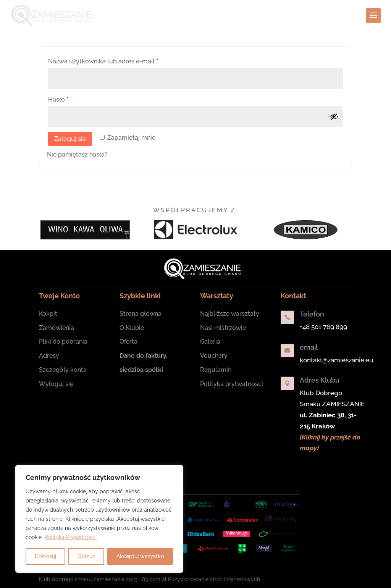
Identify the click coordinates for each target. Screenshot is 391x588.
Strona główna (141, 314)
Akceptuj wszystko (140, 556)
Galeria (210, 342)
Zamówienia (57, 328)
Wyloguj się (56, 384)
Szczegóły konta (63, 370)
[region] (99, 519)
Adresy (49, 356)
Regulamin (216, 370)
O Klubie (132, 328)
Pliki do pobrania (63, 342)
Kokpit (48, 314)
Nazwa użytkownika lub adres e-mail (120, 60)
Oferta (128, 342)
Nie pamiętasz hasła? (77, 154)
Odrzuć (86, 556)
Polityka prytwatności (232, 384)
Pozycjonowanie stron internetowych (214, 579)
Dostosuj (45, 556)
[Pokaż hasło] (334, 116)
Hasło (75, 98)
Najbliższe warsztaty (230, 314)
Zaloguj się (70, 139)
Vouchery (214, 356)
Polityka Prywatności (71, 537)
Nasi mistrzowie (223, 328)
